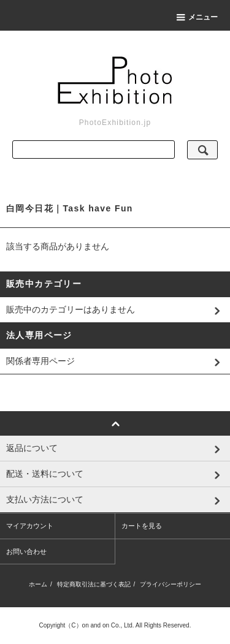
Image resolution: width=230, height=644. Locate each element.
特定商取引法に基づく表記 (94, 584)
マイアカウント (30, 526)
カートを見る (142, 526)
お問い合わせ (26, 551)
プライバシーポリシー (171, 584)
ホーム (38, 584)
